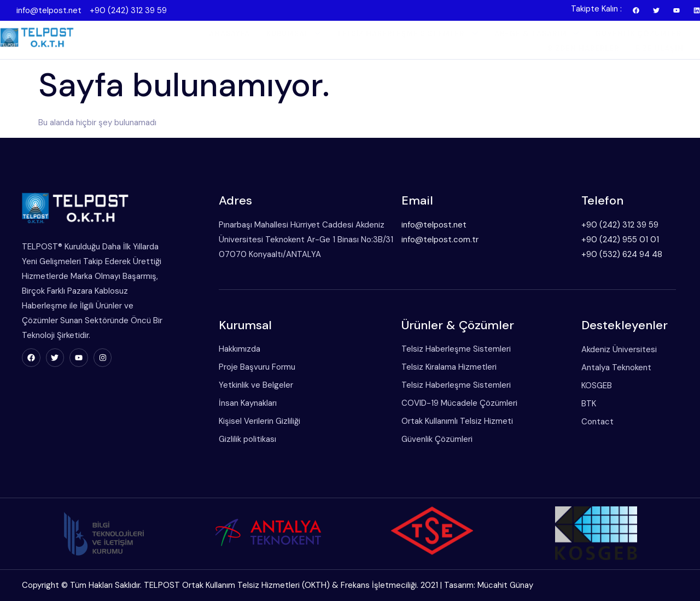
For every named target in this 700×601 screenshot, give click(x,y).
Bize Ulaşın (660, 48)
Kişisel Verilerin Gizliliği (259, 421)
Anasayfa (229, 34)
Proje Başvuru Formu (257, 367)
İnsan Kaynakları (248, 403)
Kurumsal (293, 34)
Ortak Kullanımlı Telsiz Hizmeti (457, 421)
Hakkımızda (240, 349)
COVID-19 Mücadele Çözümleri (459, 403)
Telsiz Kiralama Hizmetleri (449, 367)
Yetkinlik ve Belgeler (256, 385)
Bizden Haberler (584, 48)
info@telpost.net (49, 10)
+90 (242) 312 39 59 (128, 10)
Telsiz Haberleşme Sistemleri (407, 34)
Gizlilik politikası (247, 439)
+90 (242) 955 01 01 (620, 240)
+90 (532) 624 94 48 (622, 254)
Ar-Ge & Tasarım (536, 34)
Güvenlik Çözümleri (639, 34)
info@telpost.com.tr (440, 240)
